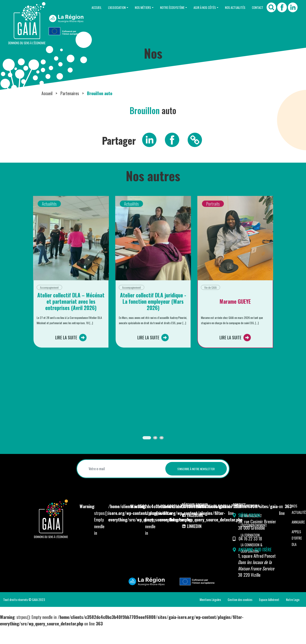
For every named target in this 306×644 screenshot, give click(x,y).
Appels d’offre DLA (297, 555)
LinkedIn (192, 543)
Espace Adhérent (269, 617)
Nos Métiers (131, 7)
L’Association (102, 7)
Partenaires (70, 110)
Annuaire (298, 539)
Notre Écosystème (163, 7)
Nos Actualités (231, 7)
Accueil (79, 7)
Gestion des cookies (240, 617)
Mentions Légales (210, 617)
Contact (256, 7)
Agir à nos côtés (198, 7)
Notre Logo (293, 617)
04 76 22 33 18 (251, 556)
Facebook (193, 532)
